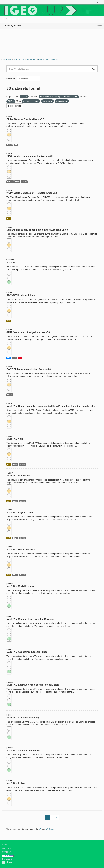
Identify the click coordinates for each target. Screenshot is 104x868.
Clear (100, 26)
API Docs (49, 829)
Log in (96, 2)
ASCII (17, 182)
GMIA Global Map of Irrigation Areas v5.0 (28, 332)
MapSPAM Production (18, 476)
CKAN (7, 862)
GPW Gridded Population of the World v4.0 (29, 156)
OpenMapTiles (31, 59)
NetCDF (10, 182)
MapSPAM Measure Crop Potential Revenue (30, 619)
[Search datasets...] (48, 69)
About (5, 845)
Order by (11, 79)
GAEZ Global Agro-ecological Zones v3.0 (29, 369)
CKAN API (7, 852)
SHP (9, 358)
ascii (14, 358)
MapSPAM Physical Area (20, 513)
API (40, 829)
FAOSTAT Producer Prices (21, 295)
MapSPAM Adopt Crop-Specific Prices (27, 652)
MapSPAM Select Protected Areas (25, 751)
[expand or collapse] (97, 10)
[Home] (3, 19)
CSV (9, 218)
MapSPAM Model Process (20, 586)
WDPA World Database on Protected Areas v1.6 (32, 193)
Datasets (13, 19)
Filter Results (15, 106)
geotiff (10, 395)
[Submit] (94, 69)
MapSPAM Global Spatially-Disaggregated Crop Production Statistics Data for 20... (51, 406)
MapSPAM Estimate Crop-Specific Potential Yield (33, 685)
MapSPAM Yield (15, 439)
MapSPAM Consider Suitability (23, 718)
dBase (15, 464)
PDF (20, 358)
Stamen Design (19, 59)
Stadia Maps (7, 59)
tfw (16, 145)
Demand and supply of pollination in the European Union (37, 230)
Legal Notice (8, 848)
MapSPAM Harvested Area (21, 549)
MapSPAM (12, 263)
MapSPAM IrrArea (16, 783)
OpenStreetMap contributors (48, 59)
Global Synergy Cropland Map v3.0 (25, 119)
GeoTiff (10, 145)
